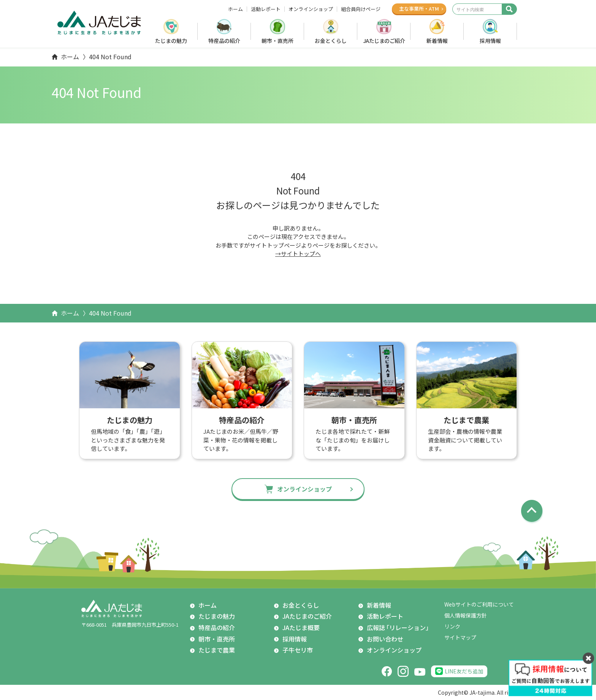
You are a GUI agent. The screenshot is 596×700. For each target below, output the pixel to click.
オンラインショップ (311, 9)
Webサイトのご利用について (479, 604)
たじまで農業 (217, 650)
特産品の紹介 (224, 41)
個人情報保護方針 (466, 615)
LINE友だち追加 (464, 671)
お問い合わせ (385, 639)
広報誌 (399, 628)
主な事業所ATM (419, 9)
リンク (452, 626)
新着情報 (437, 41)
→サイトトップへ (298, 254)
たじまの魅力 (171, 41)
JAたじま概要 (301, 627)
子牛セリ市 (298, 650)
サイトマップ (460, 637)
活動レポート (266, 9)
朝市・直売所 (277, 41)
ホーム (235, 9)
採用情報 (490, 41)
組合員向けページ (361, 9)
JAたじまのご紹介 (384, 41)
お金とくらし (331, 41)
